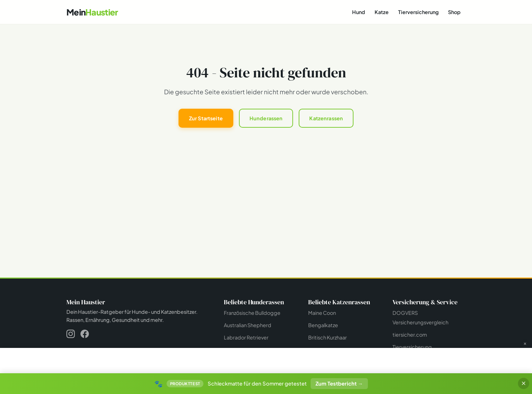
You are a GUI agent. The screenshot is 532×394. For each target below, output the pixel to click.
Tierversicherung (418, 12)
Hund (359, 12)
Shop (454, 12)
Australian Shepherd (248, 325)
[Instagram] (71, 335)
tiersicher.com (410, 335)
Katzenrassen (326, 118)
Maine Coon (322, 313)
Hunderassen (266, 118)
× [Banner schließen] (523, 383)
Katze (382, 12)
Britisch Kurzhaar (327, 337)
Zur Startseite (206, 118)
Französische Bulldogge (252, 313)
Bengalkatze (323, 325)
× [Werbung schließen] (525, 344)
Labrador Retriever (246, 337)
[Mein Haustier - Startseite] (92, 12)
